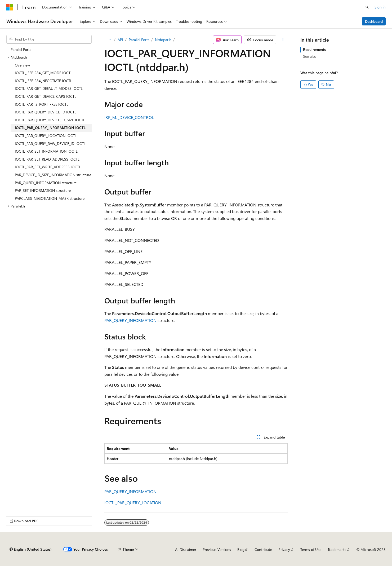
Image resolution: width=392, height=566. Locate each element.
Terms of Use (311, 549)
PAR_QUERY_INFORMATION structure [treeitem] (46, 183)
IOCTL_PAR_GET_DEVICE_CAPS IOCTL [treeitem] (46, 96)
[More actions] (283, 40)
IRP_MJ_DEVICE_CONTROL (129, 117)
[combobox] (49, 39)
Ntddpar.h (163, 40)
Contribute (263, 549)
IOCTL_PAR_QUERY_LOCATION (133, 503)
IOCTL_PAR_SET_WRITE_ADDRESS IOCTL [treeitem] (48, 167)
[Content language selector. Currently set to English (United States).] (31, 549)
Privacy (284, 549)
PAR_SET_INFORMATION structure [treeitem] (43, 190)
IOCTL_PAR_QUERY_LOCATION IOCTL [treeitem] (46, 136)
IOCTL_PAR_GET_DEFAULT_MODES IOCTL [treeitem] (49, 88)
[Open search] (367, 7)
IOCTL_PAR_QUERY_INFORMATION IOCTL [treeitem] (50, 128)
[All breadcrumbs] (109, 40)
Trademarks (337, 549)
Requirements (314, 49)
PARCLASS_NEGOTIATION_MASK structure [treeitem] (50, 198)
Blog (241, 549)
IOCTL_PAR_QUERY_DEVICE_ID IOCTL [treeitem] (46, 112)
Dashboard (374, 21)
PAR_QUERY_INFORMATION (130, 320)
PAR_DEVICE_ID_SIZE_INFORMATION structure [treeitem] (53, 175)
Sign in (380, 7)
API (120, 40)
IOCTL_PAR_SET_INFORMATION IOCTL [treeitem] (46, 151)
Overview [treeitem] (22, 65)
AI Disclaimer (186, 549)
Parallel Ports (139, 40)
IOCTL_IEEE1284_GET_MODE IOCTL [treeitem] (44, 73)
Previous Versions (217, 549)
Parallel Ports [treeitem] (21, 49)
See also (310, 56)
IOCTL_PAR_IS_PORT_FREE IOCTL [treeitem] (42, 104)
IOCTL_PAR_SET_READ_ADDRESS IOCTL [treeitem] (47, 159)
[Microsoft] (10, 7)
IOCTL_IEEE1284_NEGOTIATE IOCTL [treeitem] (43, 81)
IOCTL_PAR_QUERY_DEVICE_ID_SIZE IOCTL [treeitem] (50, 120)
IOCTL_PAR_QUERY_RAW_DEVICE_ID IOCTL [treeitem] (50, 143)
